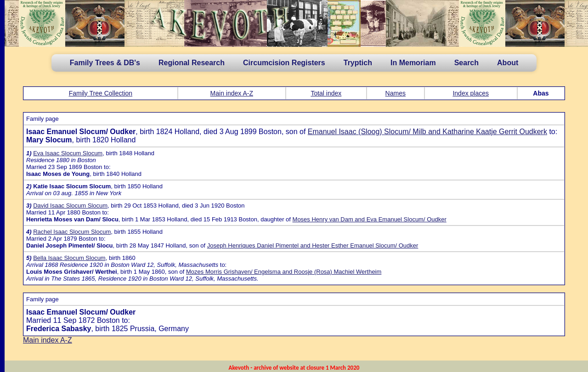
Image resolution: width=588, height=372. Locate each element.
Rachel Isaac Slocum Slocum (72, 232)
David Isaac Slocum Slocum (70, 206)
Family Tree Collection (101, 93)
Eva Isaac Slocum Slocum (68, 153)
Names (396, 93)
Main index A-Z (232, 93)
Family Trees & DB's (105, 63)
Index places (471, 93)
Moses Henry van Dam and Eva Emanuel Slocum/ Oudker (370, 219)
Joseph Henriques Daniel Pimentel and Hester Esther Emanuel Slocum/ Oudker (313, 245)
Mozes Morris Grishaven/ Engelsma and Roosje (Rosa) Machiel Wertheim (284, 272)
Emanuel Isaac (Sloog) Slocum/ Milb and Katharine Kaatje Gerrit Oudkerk (427, 132)
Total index (326, 93)
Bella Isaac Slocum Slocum (69, 258)
